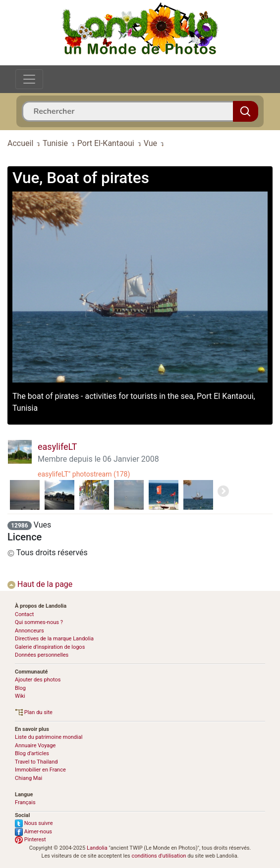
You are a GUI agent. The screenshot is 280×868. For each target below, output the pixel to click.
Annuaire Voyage (35, 746)
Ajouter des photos (38, 680)
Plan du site (34, 712)
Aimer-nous (33, 832)
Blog (20, 688)
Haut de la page (40, 584)
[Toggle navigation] (29, 79)
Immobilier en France (40, 770)
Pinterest (30, 840)
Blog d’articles (32, 753)
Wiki (20, 696)
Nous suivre (34, 823)
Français (25, 802)
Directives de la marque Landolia (54, 639)
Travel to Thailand (36, 762)
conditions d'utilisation (159, 856)
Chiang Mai (28, 778)
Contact (24, 614)
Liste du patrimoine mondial (49, 737)
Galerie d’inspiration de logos (50, 647)
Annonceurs (29, 631)
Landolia (97, 848)
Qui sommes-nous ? (39, 622)
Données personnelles (42, 655)
